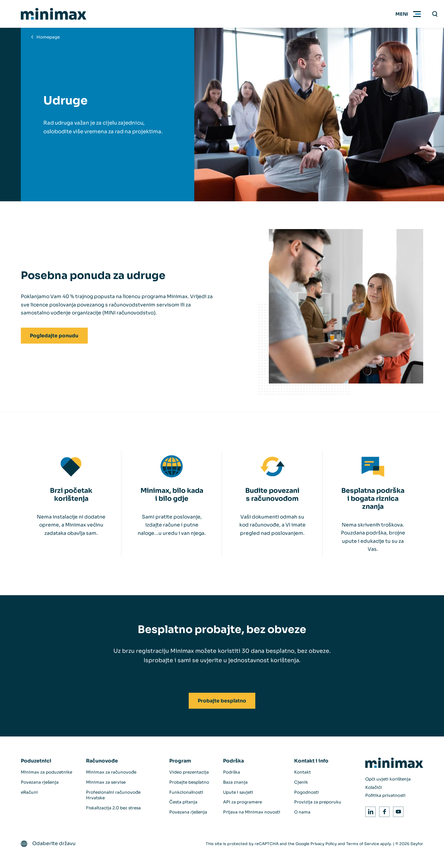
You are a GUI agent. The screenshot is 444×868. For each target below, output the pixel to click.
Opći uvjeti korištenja (388, 779)
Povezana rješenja (40, 782)
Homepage (48, 37)
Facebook (383, 811)
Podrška (233, 761)
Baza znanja (235, 782)
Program (180, 761)
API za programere (242, 802)
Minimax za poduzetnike (46, 772)
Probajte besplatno (189, 782)
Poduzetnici (36, 761)
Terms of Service (363, 844)
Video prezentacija (189, 772)
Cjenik (301, 782)
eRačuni (29, 792)
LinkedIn (369, 811)
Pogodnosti (306, 792)
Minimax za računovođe (111, 772)
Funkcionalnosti (186, 792)
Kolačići (374, 787)
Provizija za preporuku (318, 802)
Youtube (397, 811)
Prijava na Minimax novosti (252, 812)
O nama (302, 812)
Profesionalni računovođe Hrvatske (113, 795)
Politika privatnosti (385, 795)
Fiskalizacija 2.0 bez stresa (113, 808)
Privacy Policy (324, 844)
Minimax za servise (106, 782)
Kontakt (302, 772)
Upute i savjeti (238, 792)
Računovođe (102, 761)
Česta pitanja (183, 802)
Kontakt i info (311, 761)
